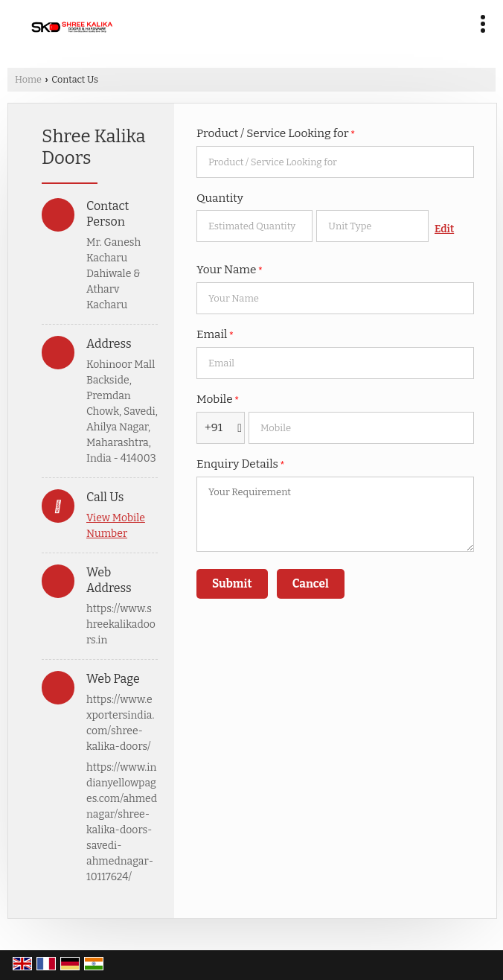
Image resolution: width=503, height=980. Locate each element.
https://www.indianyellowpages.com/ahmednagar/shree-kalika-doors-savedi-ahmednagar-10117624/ (122, 822)
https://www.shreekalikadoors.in (121, 624)
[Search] (308, 20)
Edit (444, 229)
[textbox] (372, 226)
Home (28, 79)
